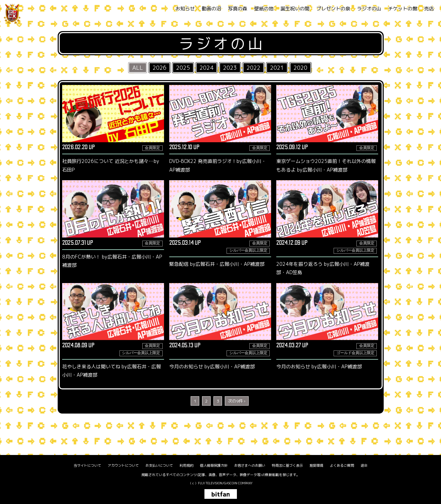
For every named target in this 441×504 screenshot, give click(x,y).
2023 (230, 68)
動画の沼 (211, 8)
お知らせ (185, 8)
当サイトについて (87, 465)
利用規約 (186, 465)
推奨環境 (316, 465)
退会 (364, 465)
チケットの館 (403, 8)
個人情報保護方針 (214, 465)
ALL (138, 68)
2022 (253, 68)
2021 (277, 68)
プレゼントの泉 (333, 8)
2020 (300, 68)
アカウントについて (123, 465)
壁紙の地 (264, 8)
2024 (207, 68)
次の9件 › (237, 401)
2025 (183, 68)
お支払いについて (159, 465)
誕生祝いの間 (295, 8)
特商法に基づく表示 (287, 465)
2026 (160, 68)
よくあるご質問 (342, 465)
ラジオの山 (369, 8)
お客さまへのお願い (250, 465)
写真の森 (238, 8)
